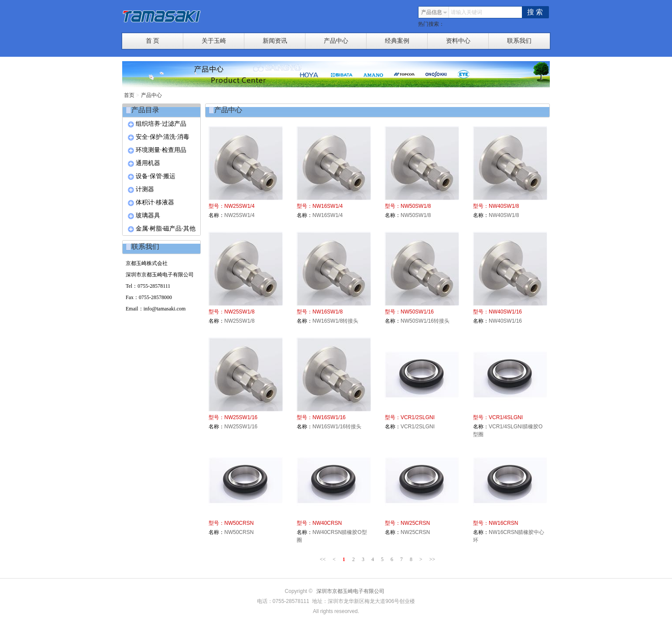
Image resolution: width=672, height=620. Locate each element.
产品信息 (434, 12)
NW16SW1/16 (329, 417)
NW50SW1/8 (416, 206)
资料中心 (468, 41)
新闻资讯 (284, 41)
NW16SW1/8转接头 (335, 321)
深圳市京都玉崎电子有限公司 (350, 591)
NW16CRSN (503, 523)
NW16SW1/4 (327, 206)
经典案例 (406, 41)
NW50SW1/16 (417, 312)
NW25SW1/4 (239, 206)
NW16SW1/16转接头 (337, 427)
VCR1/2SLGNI (418, 417)
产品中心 (345, 41)
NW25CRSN (415, 523)
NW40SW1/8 (504, 206)
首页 (129, 95)
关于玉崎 (223, 41)
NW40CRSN (327, 523)
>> (432, 559)
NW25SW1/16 (241, 417)
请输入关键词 (466, 12)
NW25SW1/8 (239, 312)
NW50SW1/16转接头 (425, 321)
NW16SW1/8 (327, 312)
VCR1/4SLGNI (506, 417)
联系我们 (519, 41)
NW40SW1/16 (505, 312)
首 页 (165, 41)
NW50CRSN (239, 523)
